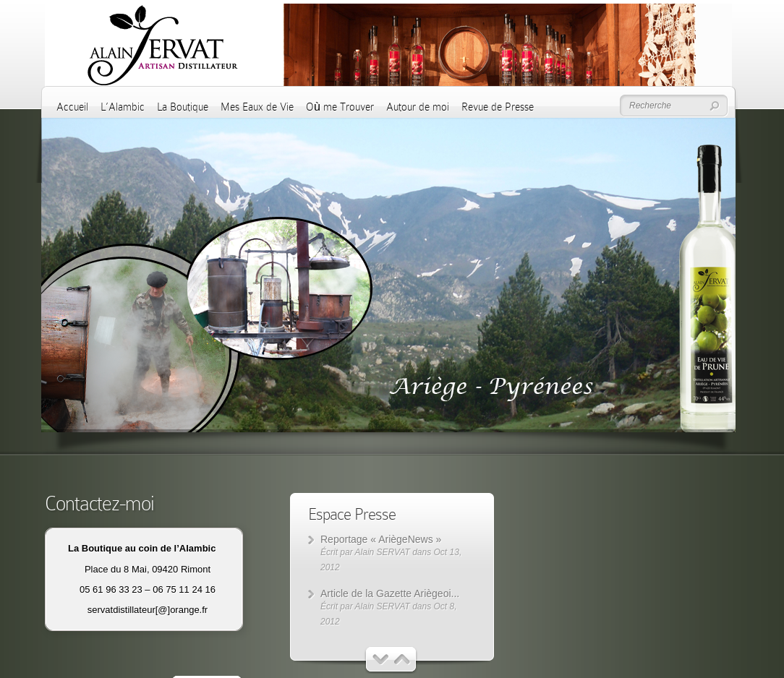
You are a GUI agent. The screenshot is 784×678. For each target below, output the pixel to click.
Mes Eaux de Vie (257, 107)
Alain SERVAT (383, 552)
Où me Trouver (340, 107)
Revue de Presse (498, 107)
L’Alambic (123, 107)
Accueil (72, 107)
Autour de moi (418, 107)
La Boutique (183, 107)
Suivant (402, 660)
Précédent (381, 660)
